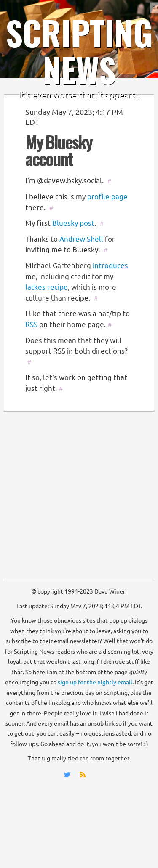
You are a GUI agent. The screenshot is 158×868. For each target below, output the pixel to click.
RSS (31, 324)
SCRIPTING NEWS (79, 51)
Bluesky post (73, 223)
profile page (107, 197)
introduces (110, 265)
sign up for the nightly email (95, 682)
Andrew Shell (81, 239)
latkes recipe (47, 287)
